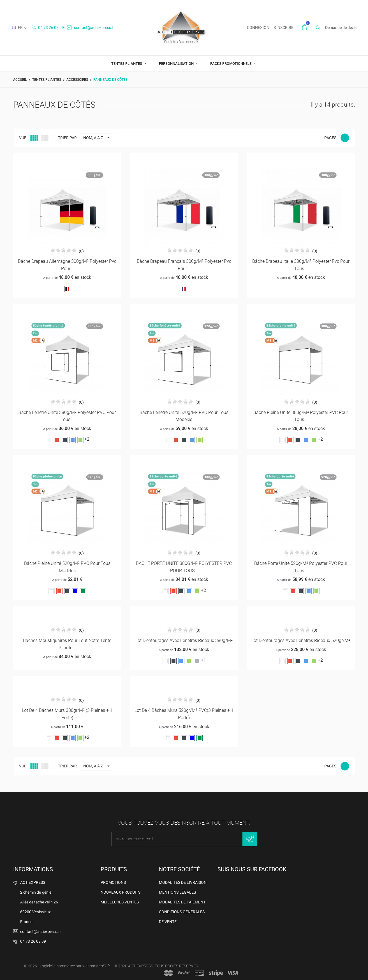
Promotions (113, 882)
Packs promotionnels (231, 64)
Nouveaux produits (121, 892)
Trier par (67, 138)
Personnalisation (177, 64)
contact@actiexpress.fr (91, 27)
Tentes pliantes (127, 64)
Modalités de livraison (183, 882)
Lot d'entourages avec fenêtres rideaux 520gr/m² (301, 640)
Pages (330, 138)
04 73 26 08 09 (48, 27)
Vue (23, 138)
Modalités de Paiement (182, 902)
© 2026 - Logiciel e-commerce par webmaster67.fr (67, 966)
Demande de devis (341, 27)
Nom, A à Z (98, 138)
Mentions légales (177, 892)
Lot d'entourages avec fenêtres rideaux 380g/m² (184, 640)
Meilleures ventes (120, 902)
